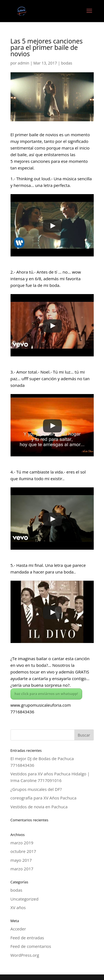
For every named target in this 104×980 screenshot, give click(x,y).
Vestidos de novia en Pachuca (39, 807)
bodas (67, 63)
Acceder (18, 929)
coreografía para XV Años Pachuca (44, 798)
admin (23, 63)
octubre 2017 (23, 851)
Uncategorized (25, 899)
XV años (18, 907)
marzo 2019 (22, 843)
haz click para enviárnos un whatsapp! (46, 694)
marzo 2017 (22, 869)
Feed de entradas (27, 938)
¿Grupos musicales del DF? (36, 789)
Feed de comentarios (31, 946)
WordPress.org (25, 955)
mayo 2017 (21, 860)
